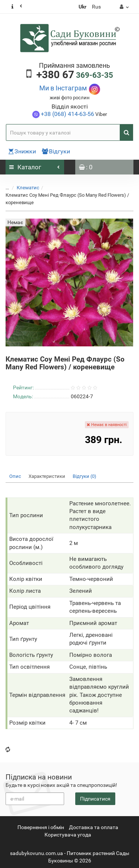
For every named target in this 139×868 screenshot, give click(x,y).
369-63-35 (75, 75)
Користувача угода (68, 835)
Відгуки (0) (85, 476)
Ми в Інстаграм (63, 88)
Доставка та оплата (94, 827)
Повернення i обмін (41, 827)
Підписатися (95, 799)
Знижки (22, 151)
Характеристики (47, 476)
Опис (15, 476)
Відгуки (56, 151)
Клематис (28, 188)
